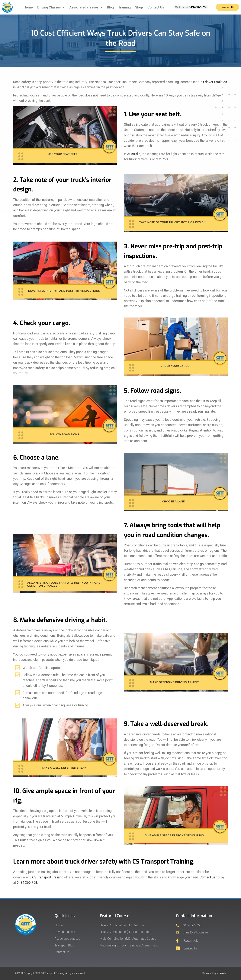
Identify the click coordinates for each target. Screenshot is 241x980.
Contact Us (156, 7)
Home (28, 7)
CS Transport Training (48, 877)
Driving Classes (51, 7)
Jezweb (222, 973)
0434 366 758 (27, 883)
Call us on (191, 7)
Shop (139, 7)
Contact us (208, 877)
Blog (110, 7)
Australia (134, 154)
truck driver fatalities (212, 82)
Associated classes (86, 7)
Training (124, 7)
